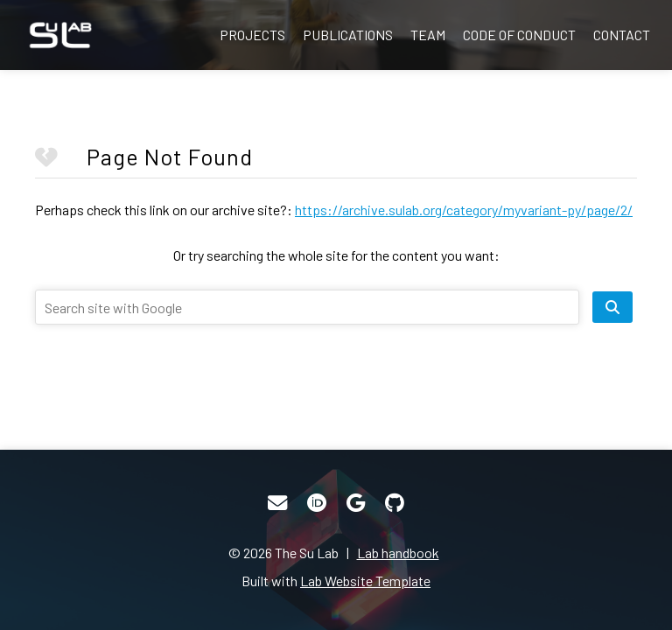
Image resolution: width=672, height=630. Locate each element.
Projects (252, 35)
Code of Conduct (519, 35)
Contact (622, 35)
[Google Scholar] (356, 503)
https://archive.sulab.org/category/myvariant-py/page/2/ (464, 210)
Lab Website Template (365, 581)
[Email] (277, 503)
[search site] (612, 307)
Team (428, 35)
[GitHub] (395, 503)
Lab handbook (398, 553)
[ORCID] (317, 503)
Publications (348, 35)
